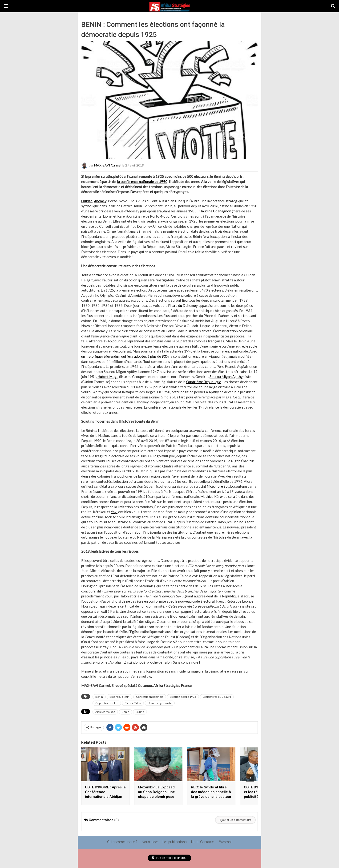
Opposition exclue (107, 703)
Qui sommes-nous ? (122, 842)
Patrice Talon (133, 703)
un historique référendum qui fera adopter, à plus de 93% (125, 356)
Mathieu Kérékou (214, 496)
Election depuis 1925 (183, 697)
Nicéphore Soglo (220, 486)
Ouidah (87, 201)
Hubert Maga (108, 377)
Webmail (226, 842)
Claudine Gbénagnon (215, 211)
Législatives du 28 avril (217, 697)
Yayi (114, 512)
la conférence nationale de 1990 (142, 182)
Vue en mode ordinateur (169, 858)
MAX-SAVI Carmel (108, 165)
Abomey (100, 201)
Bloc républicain (119, 697)
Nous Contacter (203, 842)
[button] (6, 6)
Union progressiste (160, 703)
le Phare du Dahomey (181, 305)
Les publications (175, 842)
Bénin (99, 697)
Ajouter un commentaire (235, 820)
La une (140, 712)
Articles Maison (105, 712)
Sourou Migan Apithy (226, 377)
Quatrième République (204, 382)
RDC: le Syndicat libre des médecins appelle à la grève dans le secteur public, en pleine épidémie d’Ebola (211, 797)
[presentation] (250, 778)
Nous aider (150, 842)
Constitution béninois (150, 697)
